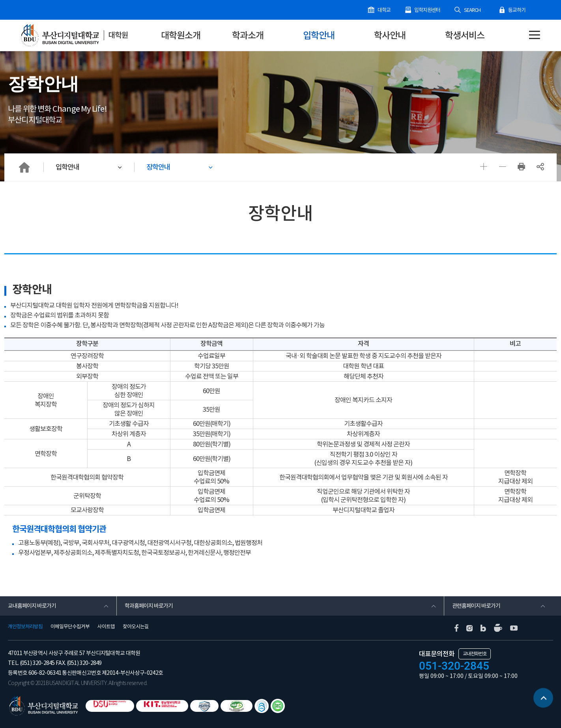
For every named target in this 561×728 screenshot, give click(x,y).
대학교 (384, 10)
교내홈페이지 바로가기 (32, 606)
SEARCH (472, 10)
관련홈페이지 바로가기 (476, 606)
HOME (24, 167)
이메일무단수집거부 (70, 627)
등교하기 (517, 10)
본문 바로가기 (0, 0)
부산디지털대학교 (59, 35)
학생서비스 (465, 35)
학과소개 (248, 35)
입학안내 (319, 35)
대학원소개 (181, 35)
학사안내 (390, 35)
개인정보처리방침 (25, 627)
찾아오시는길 (136, 627)
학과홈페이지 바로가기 (149, 606)
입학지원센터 (427, 10)
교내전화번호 (475, 654)
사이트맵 (106, 627)
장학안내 (158, 167)
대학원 (118, 35)
